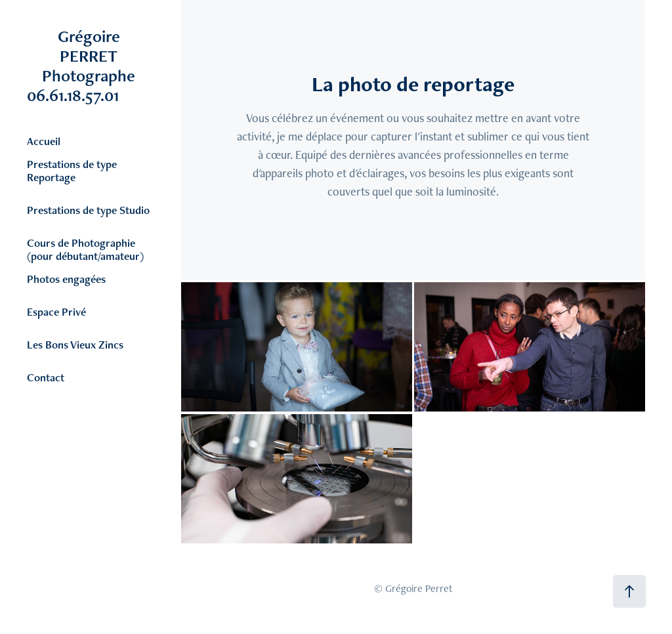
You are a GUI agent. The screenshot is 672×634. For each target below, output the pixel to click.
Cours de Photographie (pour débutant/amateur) (85, 249)
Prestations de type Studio (88, 210)
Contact (46, 377)
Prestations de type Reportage (72, 171)
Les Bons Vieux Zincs (75, 345)
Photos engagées (66, 279)
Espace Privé (56, 312)
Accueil (44, 141)
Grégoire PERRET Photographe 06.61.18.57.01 (99, 66)
